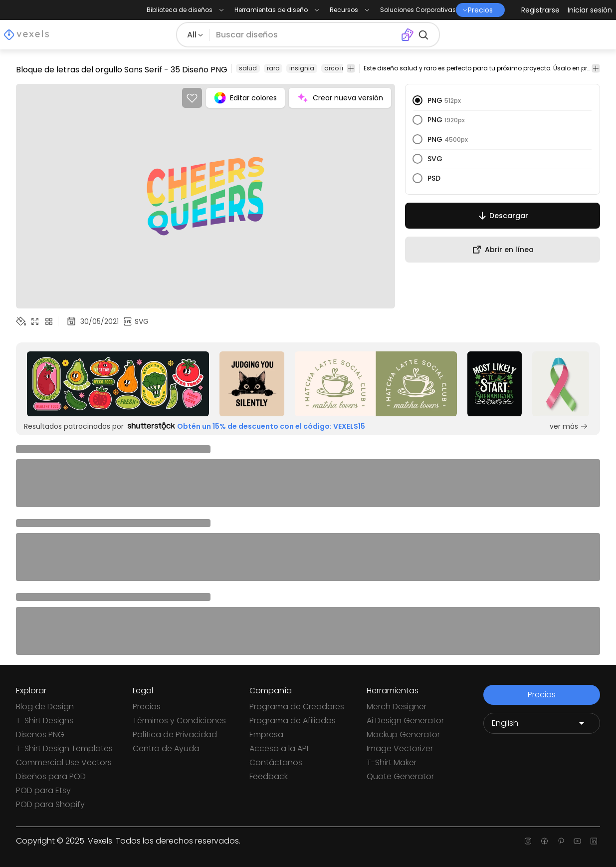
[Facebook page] (544, 841)
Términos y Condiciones (179, 721)
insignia (302, 68)
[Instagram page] (528, 841)
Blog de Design (45, 707)
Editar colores (245, 98)
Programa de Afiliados (293, 721)
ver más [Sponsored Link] (569, 426)
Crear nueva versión (340, 98)
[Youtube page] (577, 841)
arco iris (336, 68)
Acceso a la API (279, 748)
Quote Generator (400, 776)
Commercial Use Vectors (64, 762)
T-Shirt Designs (45, 721)
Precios (147, 707)
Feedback (269, 776)
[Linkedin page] (594, 841)
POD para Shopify (50, 804)
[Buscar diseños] (305, 35)
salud (248, 68)
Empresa (266, 734)
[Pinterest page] (561, 841)
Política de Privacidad (175, 734)
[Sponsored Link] (118, 384)
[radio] (417, 100)
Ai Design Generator (405, 721)
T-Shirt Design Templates (64, 748)
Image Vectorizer (400, 748)
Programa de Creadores (297, 707)
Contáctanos (276, 762)
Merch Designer (397, 707)
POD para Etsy (43, 790)
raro (273, 68)
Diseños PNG (40, 734)
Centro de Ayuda (166, 748)
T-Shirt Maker (392, 762)
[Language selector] (542, 723)
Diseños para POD (51, 776)
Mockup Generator (403, 734)
